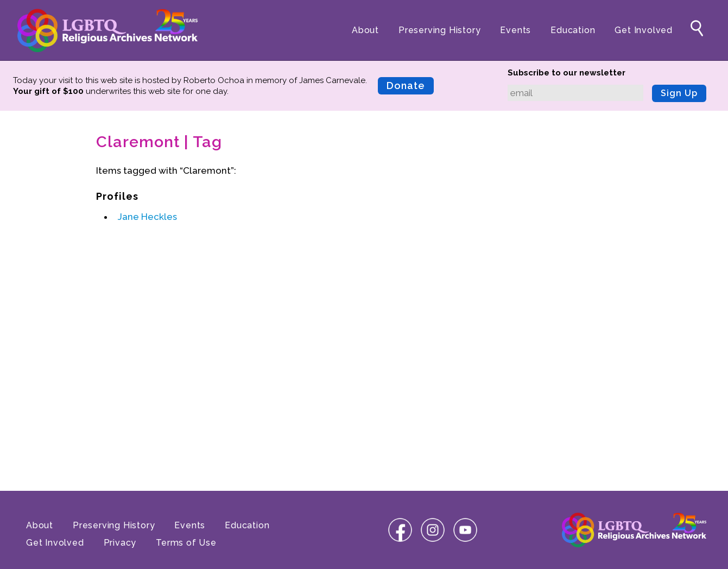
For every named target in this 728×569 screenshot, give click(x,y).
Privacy (120, 543)
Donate (406, 86)
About (365, 30)
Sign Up (679, 93)
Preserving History (439, 30)
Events (515, 30)
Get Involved (644, 30)
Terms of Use (186, 543)
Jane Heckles (147, 217)
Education (573, 30)
